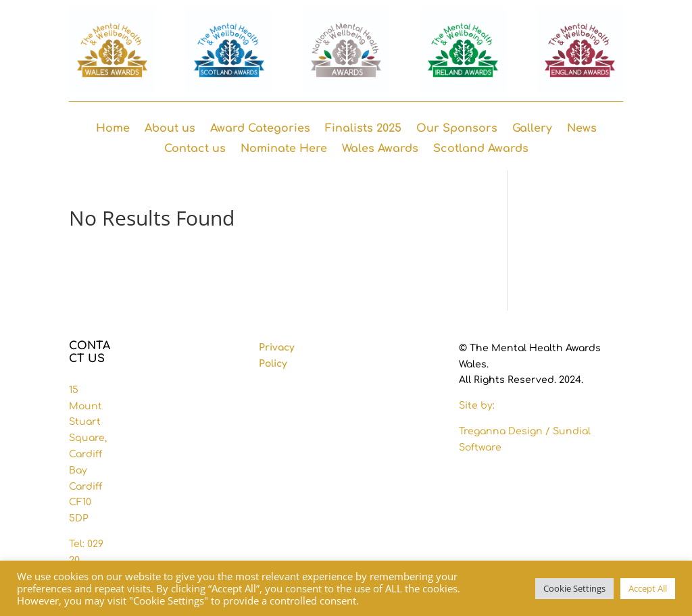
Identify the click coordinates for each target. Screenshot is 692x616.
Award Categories (260, 129)
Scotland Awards (481, 149)
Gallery (532, 129)
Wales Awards (380, 149)
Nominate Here (284, 149)
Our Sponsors (457, 129)
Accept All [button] (648, 588)
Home (113, 129)
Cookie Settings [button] (574, 588)
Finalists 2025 (363, 129)
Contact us (195, 149)
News (582, 129)
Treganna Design (502, 431)
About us (170, 129)
